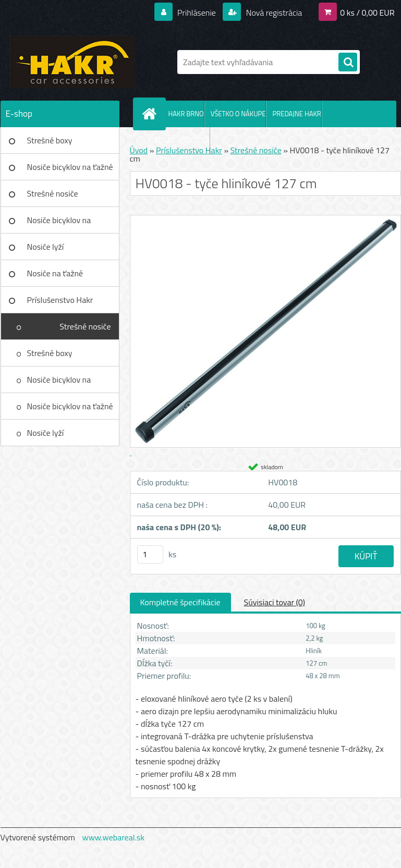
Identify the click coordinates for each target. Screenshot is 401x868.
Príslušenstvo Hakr (60, 300)
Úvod (139, 150)
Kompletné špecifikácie (180, 602)
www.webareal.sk (113, 837)
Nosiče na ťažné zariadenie (55, 277)
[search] (348, 63)
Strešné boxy (50, 140)
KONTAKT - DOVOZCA (179, 140)
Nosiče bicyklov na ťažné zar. (70, 170)
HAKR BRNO (186, 114)
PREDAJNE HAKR (296, 114)
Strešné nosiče (53, 193)
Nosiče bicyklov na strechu (59, 224)
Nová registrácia (273, 13)
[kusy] (150, 554)
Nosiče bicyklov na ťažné (70, 406)
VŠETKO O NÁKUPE (238, 114)
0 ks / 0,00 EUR (367, 13)
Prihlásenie (197, 13)
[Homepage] (152, 114)
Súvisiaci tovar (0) (275, 602)
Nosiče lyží (46, 247)
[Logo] (72, 62)
